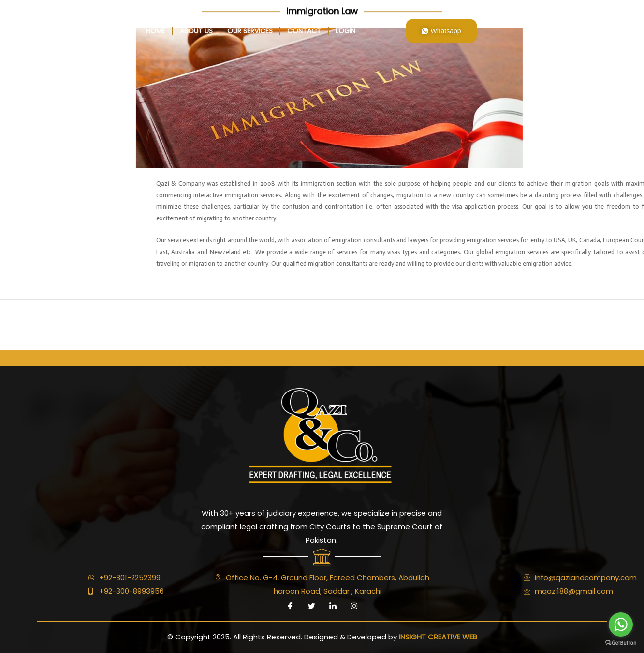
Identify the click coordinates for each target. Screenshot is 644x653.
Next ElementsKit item (599, 321)
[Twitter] (311, 606)
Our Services (250, 31)
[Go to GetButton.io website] (621, 643)
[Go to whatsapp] (621, 624)
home (156, 31)
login (345, 31)
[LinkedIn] (333, 606)
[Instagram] (354, 606)
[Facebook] (290, 606)
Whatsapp (441, 31)
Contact (304, 31)
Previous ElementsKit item (52, 321)
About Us (196, 31)
